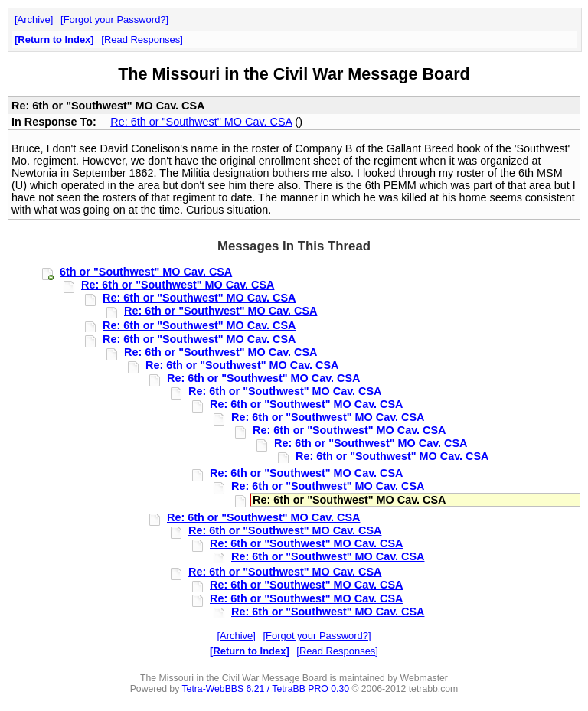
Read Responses (142, 39)
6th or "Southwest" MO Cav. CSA (146, 272)
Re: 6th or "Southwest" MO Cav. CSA (201, 122)
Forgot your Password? (115, 20)
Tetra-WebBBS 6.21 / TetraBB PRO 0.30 (265, 689)
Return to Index (54, 39)
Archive (34, 20)
